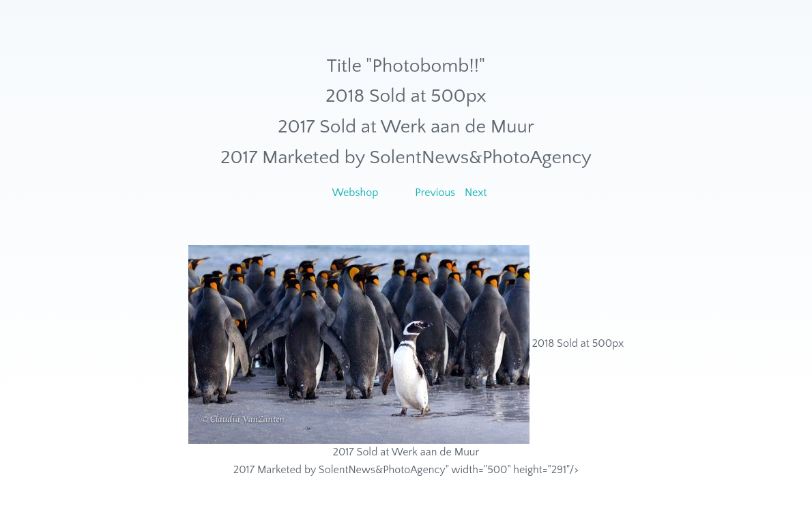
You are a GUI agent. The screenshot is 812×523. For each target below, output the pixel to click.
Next (476, 193)
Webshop (355, 193)
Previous (435, 193)
